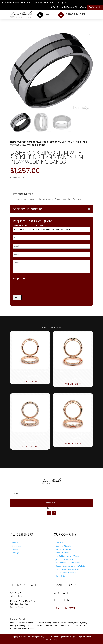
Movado (16, 549)
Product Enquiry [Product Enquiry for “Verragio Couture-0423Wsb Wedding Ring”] (73, 384)
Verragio (16, 553)
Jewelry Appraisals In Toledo (67, 569)
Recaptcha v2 (19, 278)
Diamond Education (64, 546)
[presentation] (32, 286)
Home (13, 142)
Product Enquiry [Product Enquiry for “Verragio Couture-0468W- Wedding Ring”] (30, 446)
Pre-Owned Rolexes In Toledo (68, 563)
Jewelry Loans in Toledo (65, 559)
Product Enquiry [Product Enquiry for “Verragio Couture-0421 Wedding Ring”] (73, 444)
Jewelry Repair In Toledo (66, 573)
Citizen (15, 543)
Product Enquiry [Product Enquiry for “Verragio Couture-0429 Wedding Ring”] (30, 381)
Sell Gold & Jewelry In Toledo (67, 556)
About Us (59, 543)
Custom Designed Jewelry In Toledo (70, 566)
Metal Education (62, 553)
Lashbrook (17, 546)
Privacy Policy (68, 637)
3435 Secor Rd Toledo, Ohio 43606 (69, 7)
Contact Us (96, 7)
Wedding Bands (27, 142)
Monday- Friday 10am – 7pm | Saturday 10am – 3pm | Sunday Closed (37, 2)
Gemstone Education (64, 549)
